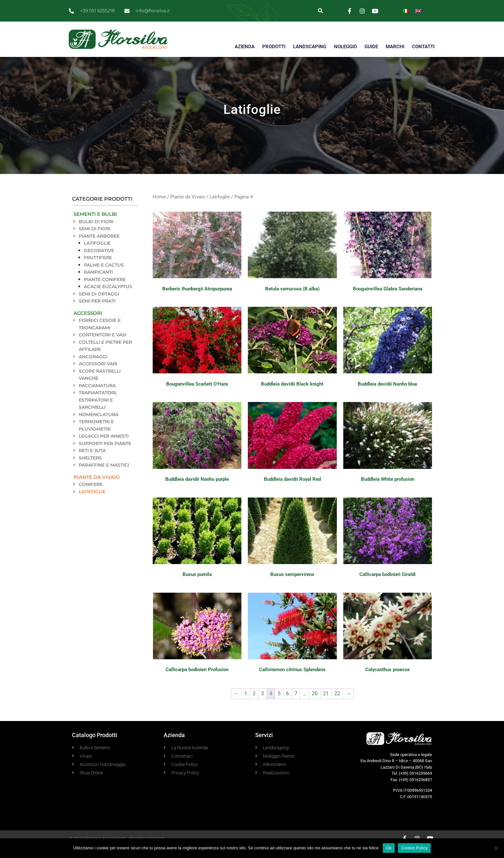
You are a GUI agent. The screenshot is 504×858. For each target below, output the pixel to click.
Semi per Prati (97, 313)
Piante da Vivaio (97, 488)
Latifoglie (97, 255)
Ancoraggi (93, 368)
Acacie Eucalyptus (108, 298)
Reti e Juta (92, 462)
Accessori (88, 324)
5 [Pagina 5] (279, 705)
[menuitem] (406, 11)
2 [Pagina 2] (254, 705)
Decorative (99, 262)
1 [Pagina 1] (246, 705)
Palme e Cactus (104, 276)
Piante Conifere (105, 291)
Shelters (90, 469)
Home (159, 208)
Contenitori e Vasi (103, 346)
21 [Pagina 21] (326, 705)
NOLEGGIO (345, 47)
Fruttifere (98, 269)
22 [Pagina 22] (337, 705)
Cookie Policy (414, 848)
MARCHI (395, 47)
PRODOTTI (274, 47)
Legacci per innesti (104, 448)
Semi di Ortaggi (99, 305)
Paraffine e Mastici (104, 477)
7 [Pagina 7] (296, 705)
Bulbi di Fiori (96, 233)
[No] (496, 848)
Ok (389, 848)
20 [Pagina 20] (315, 705)
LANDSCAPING (310, 47)
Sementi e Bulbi (95, 226)
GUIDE (371, 47)
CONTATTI (423, 47)
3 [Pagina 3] (262, 705)
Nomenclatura (99, 426)
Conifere (91, 496)
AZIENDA (245, 47)
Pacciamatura (97, 397)
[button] (320, 11)
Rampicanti (98, 284)
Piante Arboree (99, 247)
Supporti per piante (105, 455)
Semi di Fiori (94, 240)
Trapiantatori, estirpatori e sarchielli (98, 411)
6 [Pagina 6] (288, 705)
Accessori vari (98, 375)
